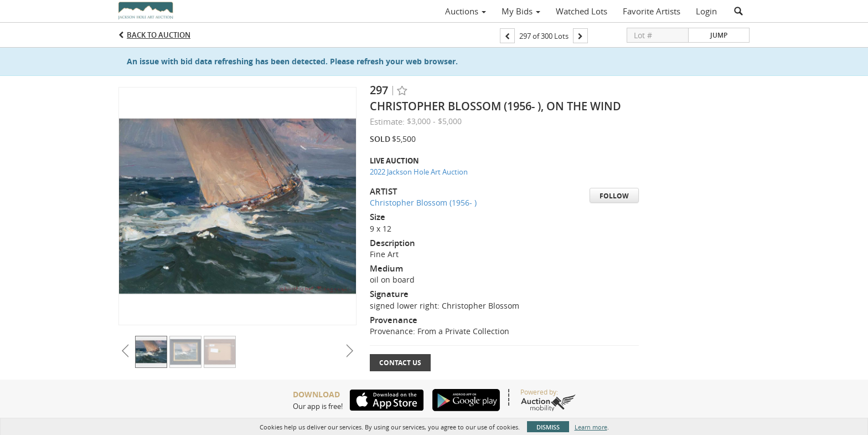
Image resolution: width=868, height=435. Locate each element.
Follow (614, 196)
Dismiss (548, 427)
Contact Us (400, 363)
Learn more (591, 427)
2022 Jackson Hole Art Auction (419, 172)
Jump (719, 35)
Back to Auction (159, 35)
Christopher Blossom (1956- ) (423, 203)
